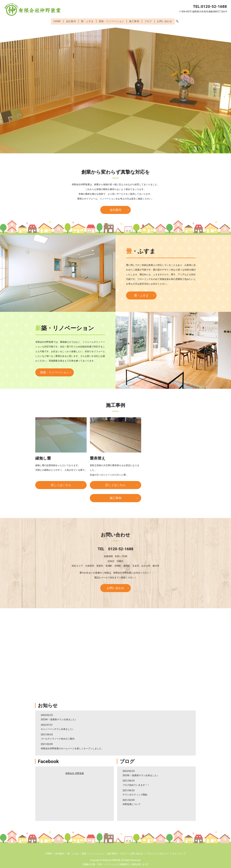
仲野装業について (132, 804)
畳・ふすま (87, 21)
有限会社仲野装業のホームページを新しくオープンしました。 (72, 748)
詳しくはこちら (61, 484)
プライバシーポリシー (158, 853)
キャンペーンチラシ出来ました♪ (57, 728)
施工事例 (135, 21)
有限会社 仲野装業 (75, 773)
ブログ (149, 21)
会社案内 (70, 21)
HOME (56, 21)
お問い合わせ (166, 21)
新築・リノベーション (111, 21)
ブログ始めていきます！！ (136, 784)
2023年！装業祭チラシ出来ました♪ (58, 719)
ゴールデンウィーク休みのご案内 (58, 738)
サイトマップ (179, 853)
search (179, 21)
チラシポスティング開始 (135, 794)
